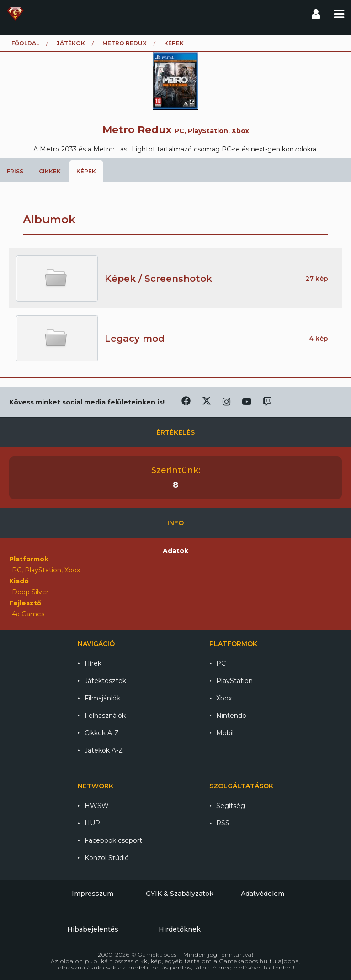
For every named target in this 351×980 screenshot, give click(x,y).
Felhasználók (105, 716)
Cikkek (50, 171)
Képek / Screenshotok (158, 279)
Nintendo (231, 716)
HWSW (97, 806)
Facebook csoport (113, 840)
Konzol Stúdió (107, 858)
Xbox (224, 698)
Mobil (225, 733)
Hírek (93, 663)
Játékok (71, 43)
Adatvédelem (263, 894)
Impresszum (93, 894)
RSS (223, 823)
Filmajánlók (102, 698)
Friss (15, 171)
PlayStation (234, 681)
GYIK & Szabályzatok (180, 894)
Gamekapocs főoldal (15, 14)
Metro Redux (125, 43)
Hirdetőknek (180, 929)
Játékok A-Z (104, 750)
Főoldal (25, 43)
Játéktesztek (105, 681)
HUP (92, 823)
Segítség (231, 806)
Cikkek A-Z (102, 733)
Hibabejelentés (93, 929)
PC (221, 663)
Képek (86, 171)
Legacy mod (135, 339)
